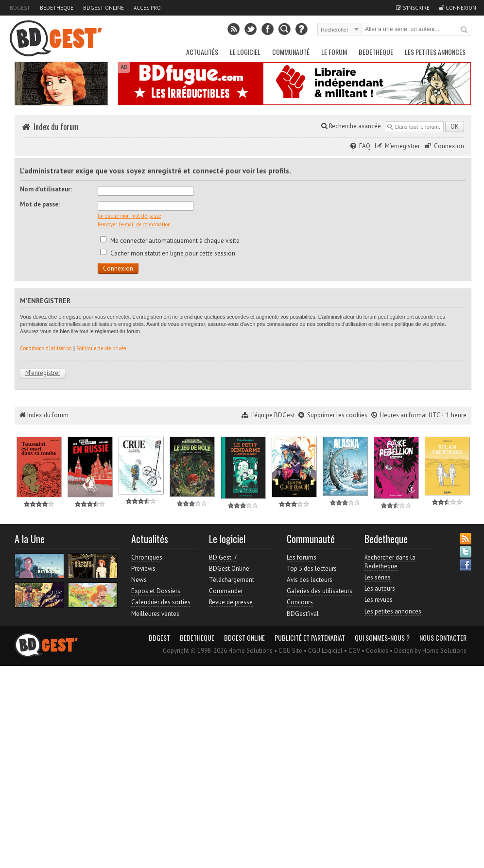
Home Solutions (444, 651)
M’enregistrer (402, 146)
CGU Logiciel (325, 651)
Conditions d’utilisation (46, 348)
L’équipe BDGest (273, 415)
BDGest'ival (303, 614)
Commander (226, 591)
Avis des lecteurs (310, 580)
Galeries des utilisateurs (320, 591)
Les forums (302, 557)
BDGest (20, 8)
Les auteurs (380, 588)
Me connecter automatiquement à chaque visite (170, 241)
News (139, 580)
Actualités (202, 52)
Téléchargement (232, 580)
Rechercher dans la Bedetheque (390, 562)
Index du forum (56, 127)
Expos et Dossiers (156, 591)
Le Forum (334, 52)
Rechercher (465, 30)
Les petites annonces (435, 52)
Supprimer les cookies (337, 415)
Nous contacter (443, 638)
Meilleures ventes (155, 614)
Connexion (449, 146)
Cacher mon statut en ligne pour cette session (168, 253)
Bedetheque (57, 8)
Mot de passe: (40, 204)
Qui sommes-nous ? (382, 638)
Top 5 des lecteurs (312, 569)
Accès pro (147, 8)
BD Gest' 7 (223, 557)
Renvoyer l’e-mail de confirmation (134, 224)
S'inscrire (413, 8)
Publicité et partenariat (310, 638)
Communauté (291, 52)
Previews (143, 569)
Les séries (378, 577)
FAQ (365, 146)
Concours (300, 602)
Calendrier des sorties (161, 602)
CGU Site (290, 651)
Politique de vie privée (101, 348)
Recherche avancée (351, 126)
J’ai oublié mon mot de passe (129, 216)
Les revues (379, 600)
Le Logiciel (245, 52)
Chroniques (147, 557)
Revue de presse (231, 602)
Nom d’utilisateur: (46, 189)
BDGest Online (104, 8)
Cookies (377, 651)
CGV (354, 651)
